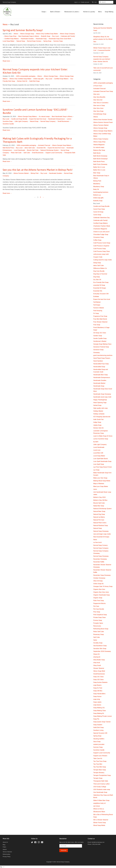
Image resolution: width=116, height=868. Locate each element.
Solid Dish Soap (34, 81)
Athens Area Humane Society (103, 120)
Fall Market (97, 302)
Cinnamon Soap (99, 237)
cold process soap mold (101, 254)
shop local (97, 663)
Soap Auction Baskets (100, 682)
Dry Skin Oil (97, 280)
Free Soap (97, 325)
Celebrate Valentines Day (101, 218)
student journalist (99, 744)
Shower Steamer (99, 668)
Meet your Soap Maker (101, 486)
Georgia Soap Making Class (102, 344)
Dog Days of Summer (100, 274)
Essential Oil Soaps (100, 288)
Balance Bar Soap (99, 150)
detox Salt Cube (30, 148)
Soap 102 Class (98, 680)
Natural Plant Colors (100, 523)
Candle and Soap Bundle (19, 119)
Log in (76, 2)
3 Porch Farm (98, 86)
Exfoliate (96, 296)
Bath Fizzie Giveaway (100, 164)
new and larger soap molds (102, 534)
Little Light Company (21, 121)
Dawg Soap (97, 263)
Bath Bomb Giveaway (100, 156)
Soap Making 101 (99, 708)
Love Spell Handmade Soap (102, 461)
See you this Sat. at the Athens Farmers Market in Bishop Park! (38, 170)
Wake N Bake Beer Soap (101, 800)
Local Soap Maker (9, 41)
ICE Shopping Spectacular (102, 417)
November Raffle (99, 562)
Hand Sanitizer (98, 361)
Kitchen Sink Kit (22, 81)
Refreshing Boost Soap (101, 629)
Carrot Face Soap (99, 209)
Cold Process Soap (100, 249)
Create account (85, 2)
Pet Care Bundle (99, 609)
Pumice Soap (98, 620)
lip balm (96, 442)
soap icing (97, 699)
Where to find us (99, 809)
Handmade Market (99, 383)
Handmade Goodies (27, 39)
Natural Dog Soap (99, 514)
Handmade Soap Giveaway (102, 394)
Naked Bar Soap (99, 506)
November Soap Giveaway (102, 575)
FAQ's (4, 847)
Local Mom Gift (98, 453)
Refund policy (6, 854)
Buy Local (55, 36)
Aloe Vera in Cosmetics (101, 103)
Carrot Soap (97, 215)
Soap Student (98, 725)
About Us (5, 842)
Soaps (44, 12)
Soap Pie (96, 719)
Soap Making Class (100, 711)
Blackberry (97, 184)
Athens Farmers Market (21, 173)
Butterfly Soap (46, 36)
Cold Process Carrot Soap (102, 243)
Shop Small (97, 665)
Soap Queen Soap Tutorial (102, 722)
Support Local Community (54, 153)
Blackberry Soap (99, 187)
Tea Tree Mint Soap (100, 767)
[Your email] (71, 846)
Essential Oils (41, 148)
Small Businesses (63, 121)
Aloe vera (96, 94)
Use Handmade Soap (100, 792)
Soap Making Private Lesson (103, 716)
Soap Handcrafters (99, 694)
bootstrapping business (101, 192)
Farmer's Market (99, 308)
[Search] (106, 2)
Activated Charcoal (44, 145)
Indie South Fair (98, 419)
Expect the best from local (38, 119)
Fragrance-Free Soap (100, 316)
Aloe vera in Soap (99, 105)
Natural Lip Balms (99, 517)
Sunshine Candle (8, 124)
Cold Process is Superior (101, 246)
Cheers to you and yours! (101, 232)
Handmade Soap (41, 39)
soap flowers (97, 685)
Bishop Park (35, 173)
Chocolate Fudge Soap (101, 234)
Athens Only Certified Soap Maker (47, 34)
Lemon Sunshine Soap (101, 439)
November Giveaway (100, 559)
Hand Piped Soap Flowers (102, 358)
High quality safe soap (100, 408)
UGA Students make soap (102, 789)
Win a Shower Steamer (101, 820)
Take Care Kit (98, 758)
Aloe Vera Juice (98, 108)
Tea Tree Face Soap (100, 761)
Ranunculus (97, 626)
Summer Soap (58, 41)
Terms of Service (7, 852)
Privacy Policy (7, 857)
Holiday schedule (99, 414)
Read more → (7, 61)
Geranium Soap (98, 350)
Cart (95, 2)
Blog (4, 845)
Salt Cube (27, 153)
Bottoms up (97, 195)
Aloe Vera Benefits (99, 97)
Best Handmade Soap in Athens (29, 36)
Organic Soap (98, 598)
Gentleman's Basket (100, 341)
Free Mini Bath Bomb (100, 319)
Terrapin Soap (98, 778)
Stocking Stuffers (99, 739)
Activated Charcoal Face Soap (103, 91)
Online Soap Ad (98, 584)
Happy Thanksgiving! (100, 400)
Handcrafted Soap (99, 367)
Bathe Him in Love (99, 170)
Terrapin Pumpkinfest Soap (102, 775)
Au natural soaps (44, 116)
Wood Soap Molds (99, 825)
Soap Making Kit (99, 713)
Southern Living (98, 730)
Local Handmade (19, 150)
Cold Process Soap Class (102, 251)
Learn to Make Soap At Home (103, 436)
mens (95, 489)
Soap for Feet (98, 688)
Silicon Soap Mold (99, 671)
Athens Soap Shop (10, 36)
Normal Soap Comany (34, 41)
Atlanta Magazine (99, 145)
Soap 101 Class (98, 677)
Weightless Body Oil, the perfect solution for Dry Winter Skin (103, 39)
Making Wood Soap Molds (102, 481)
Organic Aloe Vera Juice (101, 592)
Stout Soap (97, 742)
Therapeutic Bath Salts (101, 781)
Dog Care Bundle (99, 271)
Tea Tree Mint (98, 764)
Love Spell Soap (99, 464)
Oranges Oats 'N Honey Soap (103, 586)
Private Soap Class (100, 617)
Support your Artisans (100, 756)
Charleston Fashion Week (102, 226)
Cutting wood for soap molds (103, 260)
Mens (100, 12)
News (5, 24)
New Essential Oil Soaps (101, 537)
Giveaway (97, 353)
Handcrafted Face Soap (101, 364)
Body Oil (96, 189)
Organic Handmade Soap (102, 595)
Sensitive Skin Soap (100, 649)
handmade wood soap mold (102, 397)
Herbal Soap (97, 405)
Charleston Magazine (100, 229)
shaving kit (97, 657)
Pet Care (96, 606)
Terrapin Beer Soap (100, 770)
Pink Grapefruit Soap (100, 615)
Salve (95, 640)
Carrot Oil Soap (98, 212)
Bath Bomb (97, 153)
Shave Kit (96, 654)
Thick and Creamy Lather (101, 784)
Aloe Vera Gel (98, 100)
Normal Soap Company (48, 121)
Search (5, 849)
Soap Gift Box (98, 691)
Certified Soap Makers (12, 39)
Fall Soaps (97, 305)
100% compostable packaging (26, 76)
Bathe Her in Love (99, 167)
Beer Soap (97, 173)
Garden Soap (98, 336)
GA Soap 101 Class (100, 333)
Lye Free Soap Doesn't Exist (102, 467)
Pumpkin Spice (98, 623)
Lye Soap (96, 470)
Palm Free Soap (99, 601)
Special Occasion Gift (100, 733)
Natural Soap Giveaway (101, 531)
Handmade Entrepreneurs (56, 119)
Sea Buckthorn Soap (100, 646)
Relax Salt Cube (16, 153)
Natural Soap (21, 41)
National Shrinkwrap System (50, 150)
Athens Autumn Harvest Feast (103, 122)
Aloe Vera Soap (98, 111)
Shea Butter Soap (99, 660)
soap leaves (97, 705)
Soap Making (109, 12)
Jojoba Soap (97, 425)
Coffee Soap (97, 240)
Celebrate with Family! (68, 36)
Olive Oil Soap (98, 581)
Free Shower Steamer (100, 322)
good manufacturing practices (103, 355)
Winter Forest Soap (100, 823)
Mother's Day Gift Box (100, 500)
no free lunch (98, 542)
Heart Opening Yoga (100, 403)
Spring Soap (47, 41)
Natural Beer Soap (99, 511)
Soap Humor (97, 696)
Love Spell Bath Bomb (101, 459)
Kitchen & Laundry (89, 12)
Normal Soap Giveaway (101, 556)
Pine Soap (97, 612)
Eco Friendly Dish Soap (101, 282)
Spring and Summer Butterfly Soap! (23, 30)
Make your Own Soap (100, 478)
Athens (16, 34)
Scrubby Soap (98, 643)
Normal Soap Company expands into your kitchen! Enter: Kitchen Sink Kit (102, 59)
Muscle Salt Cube (33, 150)
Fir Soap (96, 313)
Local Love (97, 450)
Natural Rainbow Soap (101, 525)
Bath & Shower (56, 12)
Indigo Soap (97, 422)
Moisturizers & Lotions (72, 12)
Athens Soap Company (67, 34)
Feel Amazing (98, 311)
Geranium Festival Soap (101, 347)
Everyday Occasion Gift (101, 294)
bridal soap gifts (39, 79)
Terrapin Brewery (99, 773)
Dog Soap (97, 277)
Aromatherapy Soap (100, 114)
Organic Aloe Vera (99, 589)
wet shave (97, 806)
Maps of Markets (99, 484)
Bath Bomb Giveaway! (101, 159)
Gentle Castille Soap (100, 338)
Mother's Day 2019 (99, 497)
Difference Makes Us (100, 268)
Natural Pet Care (99, 520)
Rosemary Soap (99, 634)
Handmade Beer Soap (101, 375)
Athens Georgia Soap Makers (27, 116)
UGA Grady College (100, 787)
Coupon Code (98, 257)
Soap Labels (97, 702)
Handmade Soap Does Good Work (60, 39)
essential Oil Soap (99, 285)
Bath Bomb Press (8, 148)
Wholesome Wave (99, 812)
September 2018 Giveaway (102, 651)
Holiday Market (98, 411)
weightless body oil (99, 803)
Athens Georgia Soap (27, 34)
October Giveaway (99, 578)
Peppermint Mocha (99, 603)
